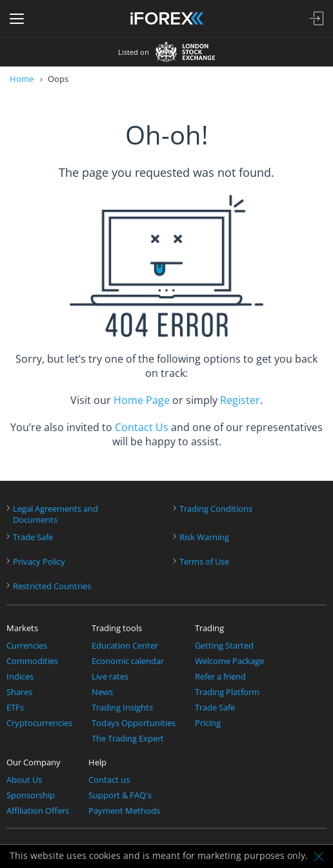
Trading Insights (122, 708)
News (102, 692)
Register (240, 400)
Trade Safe (33, 537)
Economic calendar (128, 661)
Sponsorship (31, 795)
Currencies (27, 646)
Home (22, 79)
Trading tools (117, 628)
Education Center (125, 646)
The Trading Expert (128, 739)
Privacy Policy (39, 562)
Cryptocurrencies (39, 723)
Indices (20, 677)
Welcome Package (229, 661)
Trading (209, 628)
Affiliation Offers (38, 811)
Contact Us (142, 427)
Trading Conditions (216, 509)
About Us (24, 780)
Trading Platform (227, 692)
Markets (22, 628)
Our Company (34, 762)
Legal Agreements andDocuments (55, 514)
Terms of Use (204, 562)
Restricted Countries (52, 586)
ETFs (15, 708)
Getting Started (224, 646)
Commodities (32, 661)
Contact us (109, 780)
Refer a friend (220, 677)
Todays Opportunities (134, 723)
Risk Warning (204, 537)
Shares (19, 692)
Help (97, 762)
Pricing (208, 723)
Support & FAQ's (120, 795)
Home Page (142, 400)
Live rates (110, 677)
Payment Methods (124, 811)
